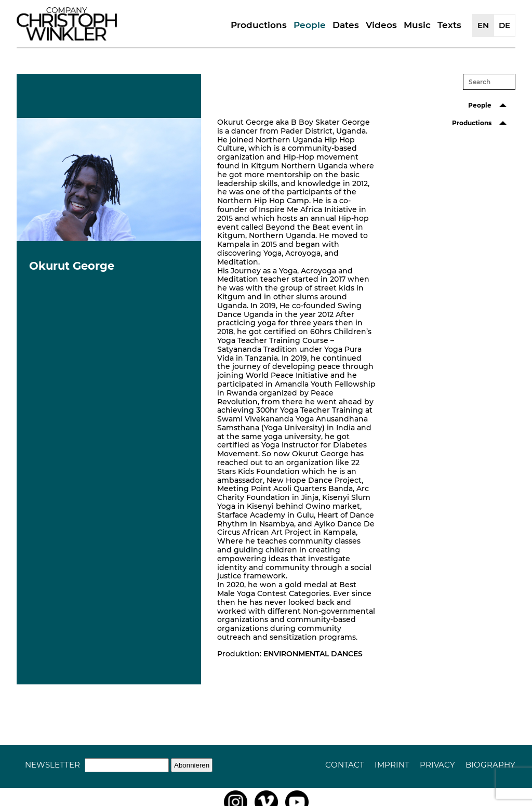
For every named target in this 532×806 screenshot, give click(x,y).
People (310, 25)
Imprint (392, 765)
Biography (490, 765)
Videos (381, 25)
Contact (345, 765)
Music (417, 25)
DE (504, 25)
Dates (346, 25)
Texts (449, 25)
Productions (259, 25)
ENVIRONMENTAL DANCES (313, 654)
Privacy (437, 765)
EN (483, 25)
